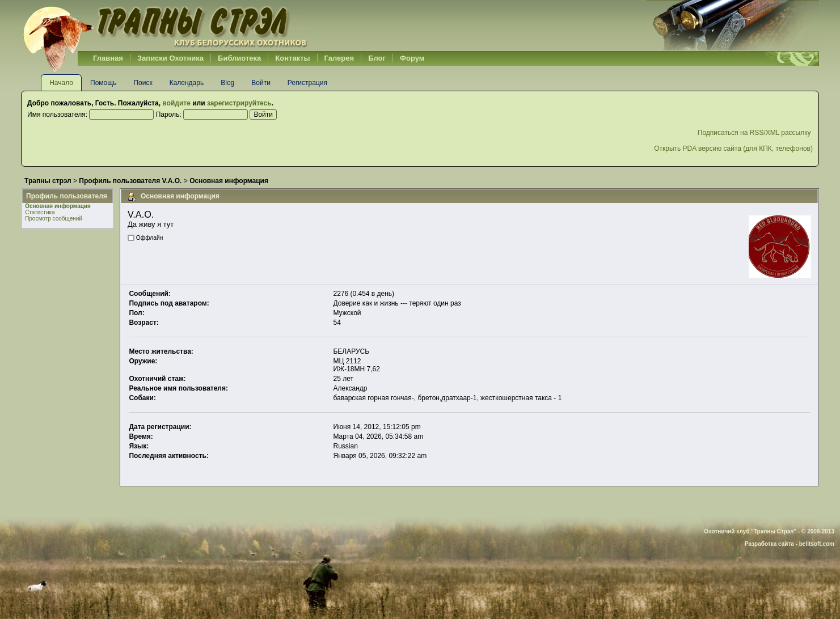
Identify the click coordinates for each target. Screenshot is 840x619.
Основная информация (58, 206)
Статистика (40, 212)
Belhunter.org (165, 26)
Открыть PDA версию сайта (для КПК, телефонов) (733, 149)
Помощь (103, 83)
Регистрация (307, 83)
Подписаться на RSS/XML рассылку (755, 133)
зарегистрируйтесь (239, 103)
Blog (227, 83)
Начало (61, 83)
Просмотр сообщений (54, 219)
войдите (176, 103)
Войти (261, 83)
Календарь (187, 83)
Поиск (143, 83)
